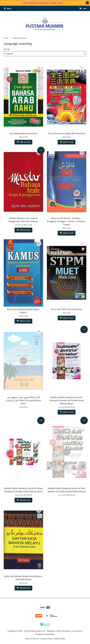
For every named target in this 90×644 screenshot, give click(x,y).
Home (6, 38)
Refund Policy (59, 639)
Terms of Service (32, 639)
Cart (83, 9)
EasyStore (50, 634)
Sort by (7, 49)
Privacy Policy (46, 639)
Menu (8, 9)
